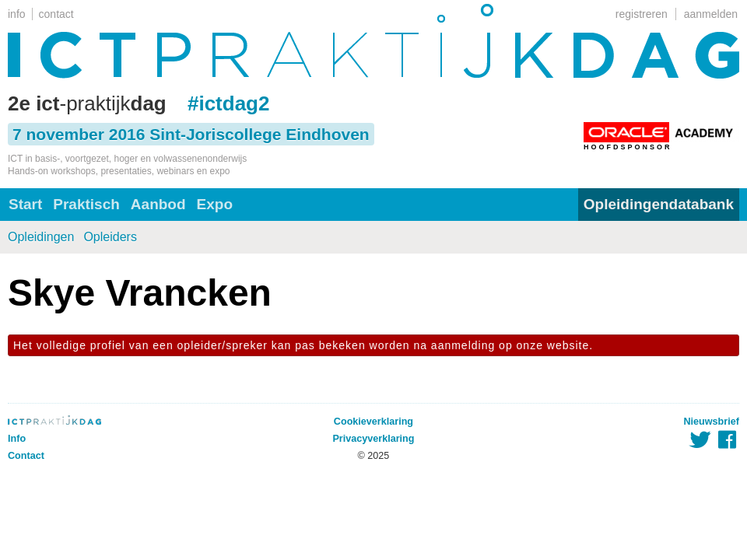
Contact (26, 456)
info (17, 14)
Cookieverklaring (373, 422)
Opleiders (110, 237)
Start (25, 204)
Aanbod (158, 204)
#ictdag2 (229, 103)
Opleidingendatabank (659, 204)
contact (56, 14)
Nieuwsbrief (712, 422)
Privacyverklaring (373, 439)
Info (17, 439)
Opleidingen (41, 237)
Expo (215, 204)
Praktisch (86, 204)
